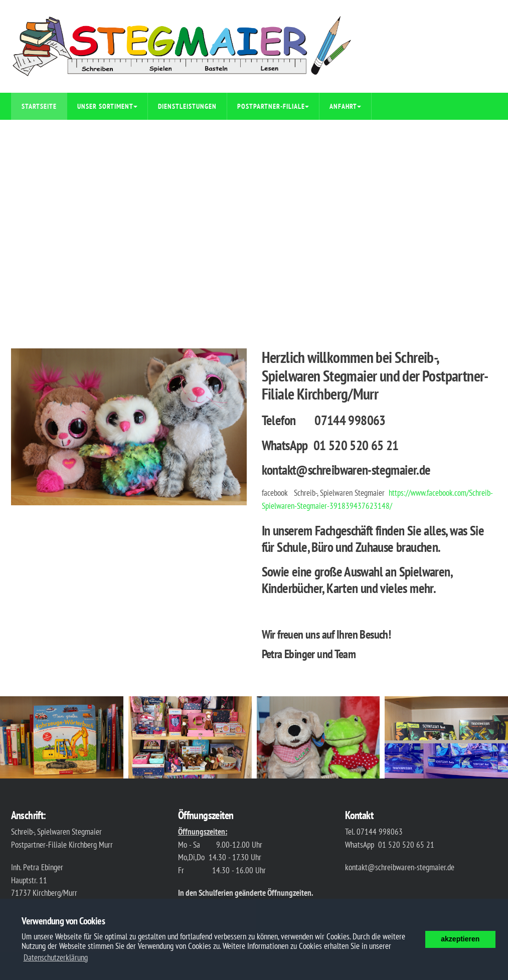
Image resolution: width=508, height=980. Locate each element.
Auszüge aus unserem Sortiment (74, 133)
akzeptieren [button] (460, 939)
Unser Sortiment (107, 106)
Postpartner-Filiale (273, 106)
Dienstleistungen (187, 106)
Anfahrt (345, 106)
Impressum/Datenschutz (190, 133)
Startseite (39, 106)
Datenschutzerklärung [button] (56, 957)
